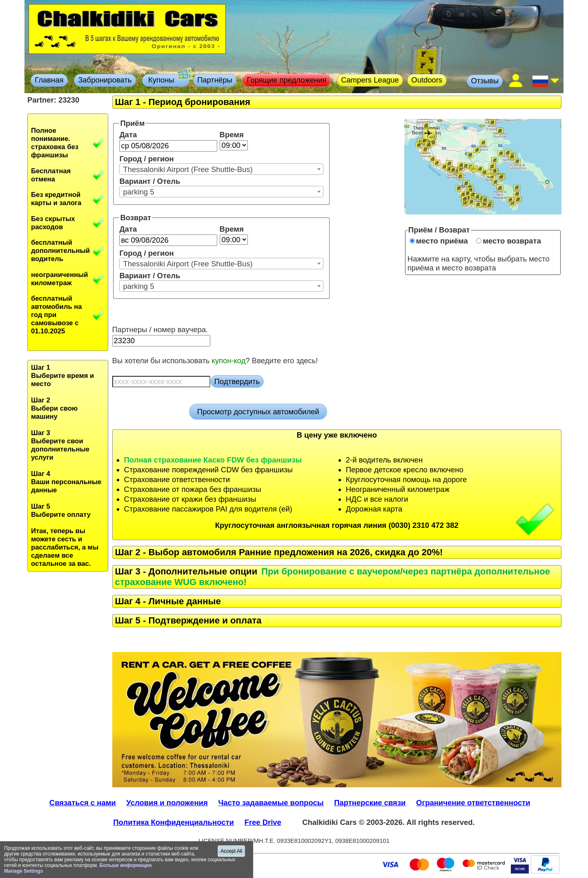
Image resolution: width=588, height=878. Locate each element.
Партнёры (215, 80)
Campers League (370, 80)
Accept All (231, 851)
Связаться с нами (83, 803)
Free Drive (263, 822)
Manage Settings (23, 871)
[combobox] (221, 169)
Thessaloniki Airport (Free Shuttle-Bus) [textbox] (188, 169)
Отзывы (485, 81)
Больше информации (126, 865)
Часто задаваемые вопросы (271, 803)
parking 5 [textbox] (138, 192)
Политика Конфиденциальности (174, 822)
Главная (49, 80)
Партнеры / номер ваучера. (160, 330)
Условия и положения (167, 803)
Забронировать (105, 80)
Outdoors (427, 80)
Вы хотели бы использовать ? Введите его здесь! (215, 361)
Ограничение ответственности (473, 803)
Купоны (168, 79)
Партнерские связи (370, 803)
